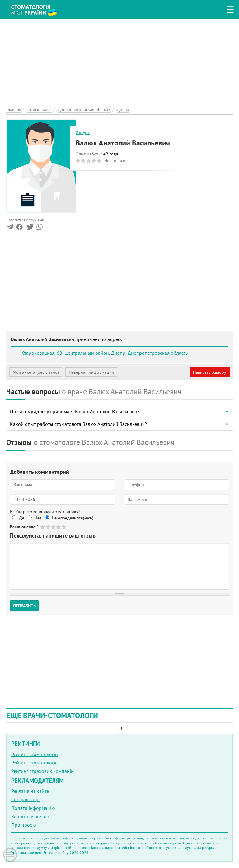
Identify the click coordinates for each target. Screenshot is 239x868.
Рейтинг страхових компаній (42, 771)
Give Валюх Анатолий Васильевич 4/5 (59, 527)
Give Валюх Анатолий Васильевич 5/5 (64, 527)
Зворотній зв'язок (31, 816)
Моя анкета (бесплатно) (36, 372)
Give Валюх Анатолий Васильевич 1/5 (43, 527)
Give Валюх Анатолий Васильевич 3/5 (54, 527)
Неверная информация (91, 372)
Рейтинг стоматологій (35, 754)
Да (22, 518)
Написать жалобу (210, 372)
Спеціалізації (25, 799)
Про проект (24, 825)
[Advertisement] (119, 62)
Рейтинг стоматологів (34, 763)
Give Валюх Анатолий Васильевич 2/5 (48, 527)
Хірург (83, 132)
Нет (38, 518)
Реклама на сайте (30, 791)
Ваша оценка (24, 527)
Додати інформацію (33, 808)
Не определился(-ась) (73, 518)
